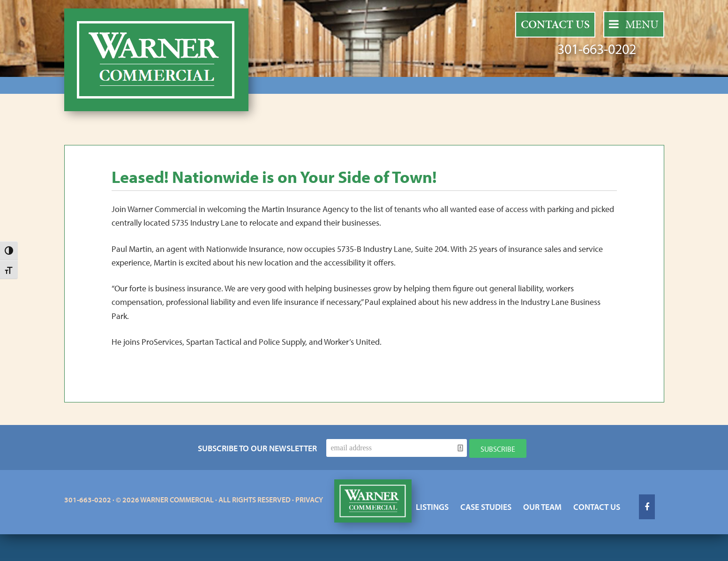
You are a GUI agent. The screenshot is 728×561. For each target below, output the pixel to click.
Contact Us (555, 24)
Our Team (542, 507)
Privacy (309, 500)
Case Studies (486, 507)
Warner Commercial (156, 60)
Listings (432, 507)
